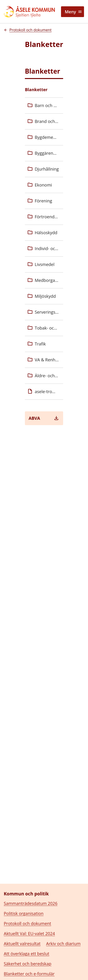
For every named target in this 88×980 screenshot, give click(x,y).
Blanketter (36, 90)
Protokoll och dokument (27, 913)
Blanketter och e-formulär (29, 963)
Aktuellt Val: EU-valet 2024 (29, 923)
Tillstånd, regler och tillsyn (29, 973)
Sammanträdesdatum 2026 (31, 893)
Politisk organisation (24, 903)
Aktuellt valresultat (22, 933)
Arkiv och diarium (63, 933)
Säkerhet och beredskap (28, 953)
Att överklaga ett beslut (27, 943)
